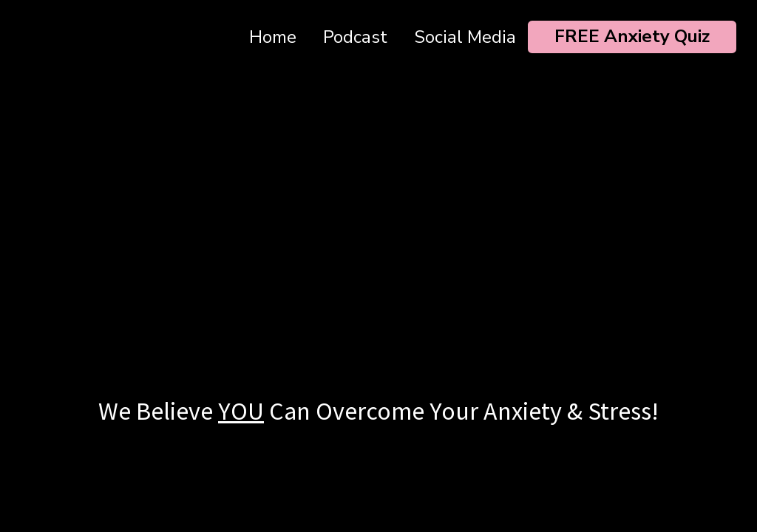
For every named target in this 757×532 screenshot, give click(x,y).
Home (273, 37)
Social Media (465, 37)
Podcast (355, 37)
